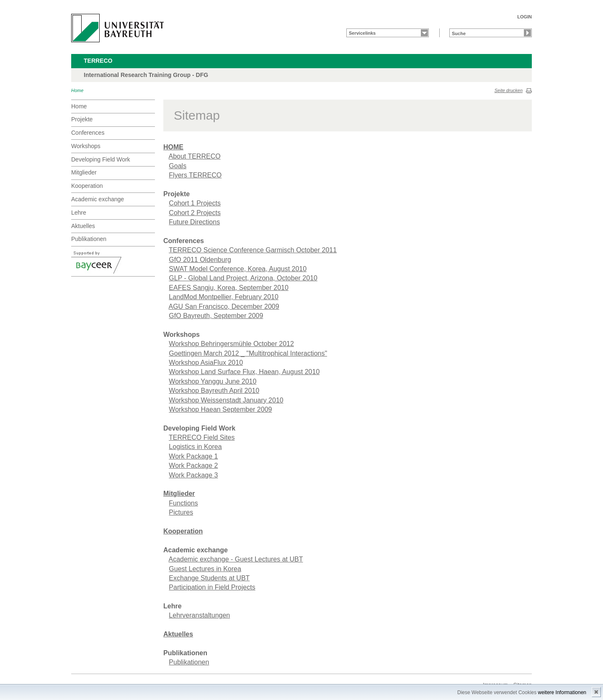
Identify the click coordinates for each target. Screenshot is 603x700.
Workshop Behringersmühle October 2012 (231, 344)
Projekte (82, 119)
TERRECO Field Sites (202, 437)
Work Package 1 (193, 456)
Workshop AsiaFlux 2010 (206, 363)
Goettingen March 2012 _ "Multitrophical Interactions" (248, 353)
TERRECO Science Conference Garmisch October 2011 (253, 250)
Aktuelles (83, 226)
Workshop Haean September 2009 (220, 409)
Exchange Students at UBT (209, 578)
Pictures (181, 512)
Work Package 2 (193, 465)
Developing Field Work (101, 159)
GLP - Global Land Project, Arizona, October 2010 (243, 278)
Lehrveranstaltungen (199, 615)
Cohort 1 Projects (195, 203)
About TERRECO (194, 156)
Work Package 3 (193, 475)
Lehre (79, 213)
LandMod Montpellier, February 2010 (224, 297)
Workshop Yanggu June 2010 (213, 381)
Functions (183, 503)
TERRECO (98, 61)
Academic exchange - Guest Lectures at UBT (236, 559)
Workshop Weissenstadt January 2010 (226, 400)
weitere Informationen (562, 692)
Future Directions (194, 222)
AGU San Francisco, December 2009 (224, 306)
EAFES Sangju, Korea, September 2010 (229, 288)
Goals (178, 166)
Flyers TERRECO (195, 175)
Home (77, 90)
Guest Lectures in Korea (205, 569)
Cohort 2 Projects (195, 213)
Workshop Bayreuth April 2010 (214, 391)
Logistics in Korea (195, 447)
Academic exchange (98, 199)
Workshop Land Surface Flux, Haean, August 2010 (244, 372)
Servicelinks (362, 33)
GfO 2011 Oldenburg (200, 260)
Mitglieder (84, 172)
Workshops (86, 146)
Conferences (88, 133)
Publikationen (89, 239)
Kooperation (87, 186)
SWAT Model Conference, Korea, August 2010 (238, 269)
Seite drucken (509, 90)
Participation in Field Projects (212, 587)
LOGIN (524, 17)
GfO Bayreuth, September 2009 (216, 316)
